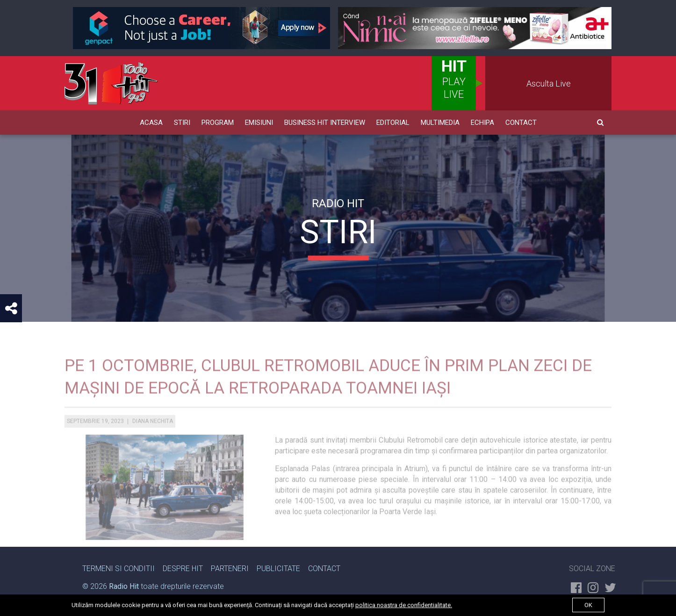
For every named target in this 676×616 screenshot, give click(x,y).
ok (588, 605)
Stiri (182, 123)
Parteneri (230, 569)
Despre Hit (183, 569)
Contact (521, 123)
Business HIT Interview (325, 123)
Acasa (151, 123)
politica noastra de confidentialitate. (404, 605)
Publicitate (278, 569)
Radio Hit (124, 586)
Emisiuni (259, 123)
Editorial (393, 123)
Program (218, 123)
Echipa (482, 123)
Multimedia (440, 123)
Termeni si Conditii (119, 569)
